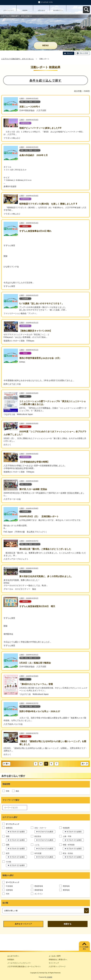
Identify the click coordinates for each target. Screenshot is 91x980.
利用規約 (11, 960)
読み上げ (70, 53)
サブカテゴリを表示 (17, 832)
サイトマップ (54, 963)
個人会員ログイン (58, 10)
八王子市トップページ (57, 966)
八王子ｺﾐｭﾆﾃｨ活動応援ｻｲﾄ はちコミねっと (17, 59)
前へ (8, 764)
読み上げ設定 (84, 53)
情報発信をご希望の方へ (58, 960)
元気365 (50, 977)
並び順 (5, 903)
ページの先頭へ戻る (84, 948)
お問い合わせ (42, 10)
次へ (83, 764)
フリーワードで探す (11, 800)
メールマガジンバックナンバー (19, 963)
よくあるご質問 (55, 956)
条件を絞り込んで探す (45, 80)
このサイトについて (8, 10)
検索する (68, 924)
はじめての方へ (13, 956)
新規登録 (25, 10)
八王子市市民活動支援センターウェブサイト (24, 966)
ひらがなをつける (47, 2)
